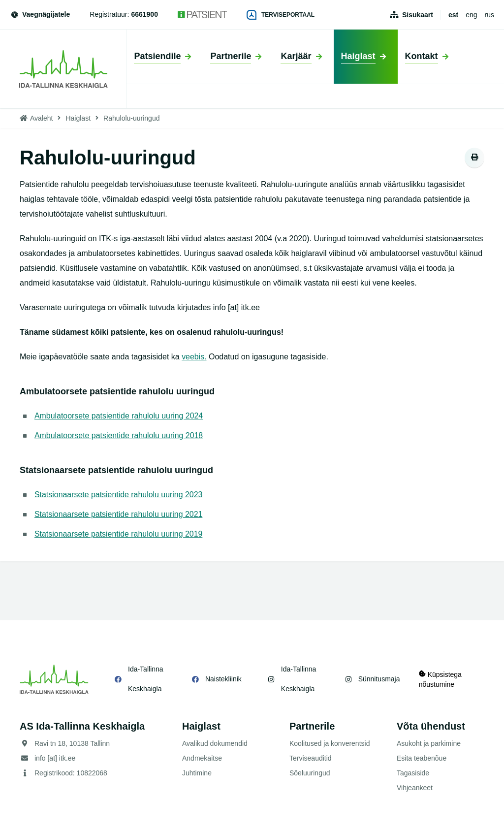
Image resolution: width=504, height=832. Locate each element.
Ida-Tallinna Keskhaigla (146, 679)
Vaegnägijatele (40, 14)
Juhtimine (197, 773)
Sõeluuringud (310, 773)
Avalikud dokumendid (215, 743)
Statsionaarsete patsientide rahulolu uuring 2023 (119, 495)
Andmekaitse (202, 758)
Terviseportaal (281, 15)
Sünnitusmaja (378, 679)
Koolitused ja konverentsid (330, 743)
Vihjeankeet (415, 788)
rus (489, 15)
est (453, 15)
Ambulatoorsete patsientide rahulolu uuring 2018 (119, 435)
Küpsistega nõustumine (440, 679)
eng (471, 15)
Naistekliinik (223, 679)
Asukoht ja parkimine (429, 743)
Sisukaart (418, 15)
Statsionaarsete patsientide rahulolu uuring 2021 (119, 514)
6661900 (144, 14)
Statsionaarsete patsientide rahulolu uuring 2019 (119, 534)
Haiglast (78, 118)
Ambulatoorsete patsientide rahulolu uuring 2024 (119, 416)
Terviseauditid (311, 758)
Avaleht (41, 118)
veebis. (194, 357)
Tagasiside (413, 773)
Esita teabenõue (422, 758)
